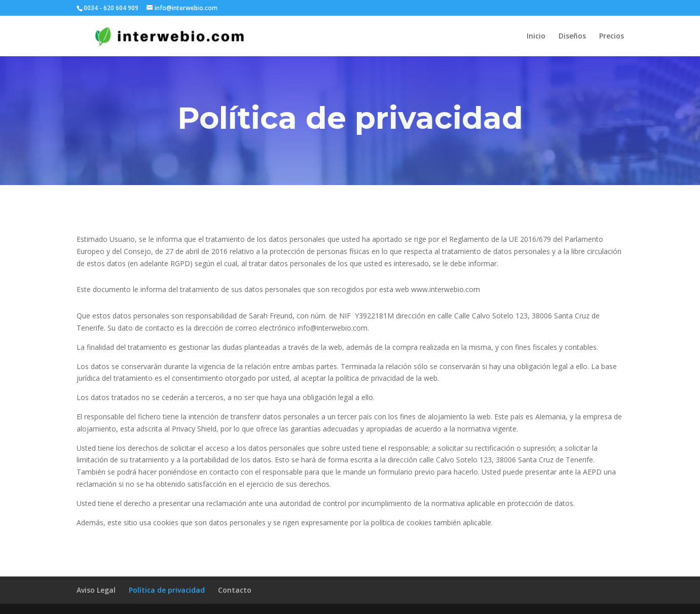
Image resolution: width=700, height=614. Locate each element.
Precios (612, 37)
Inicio (536, 37)
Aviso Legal (96, 590)
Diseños (572, 37)
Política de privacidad (167, 590)
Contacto (235, 590)
